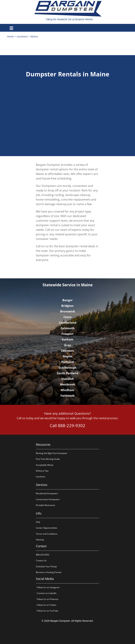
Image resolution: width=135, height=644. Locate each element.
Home (10, 36)
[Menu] (11, 28)
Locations (22, 36)
